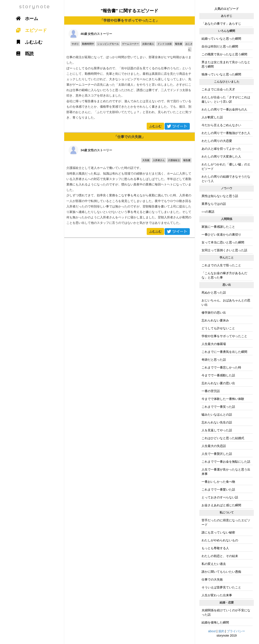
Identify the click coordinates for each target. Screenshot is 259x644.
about (212, 631)
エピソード (30, 30)
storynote (35, 7)
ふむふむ (155, 126)
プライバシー (236, 631)
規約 (221, 631)
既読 (23, 54)
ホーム (25, 19)
